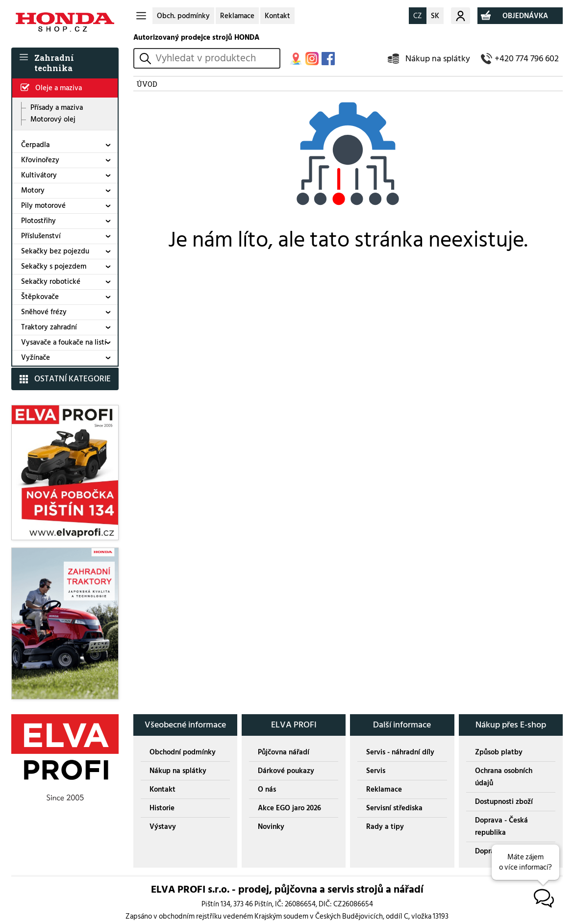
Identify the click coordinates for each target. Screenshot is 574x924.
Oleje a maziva (59, 88)
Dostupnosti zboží (504, 802)
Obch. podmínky (183, 16)
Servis (376, 771)
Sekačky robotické (51, 282)
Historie (162, 808)
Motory (33, 190)
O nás (267, 789)
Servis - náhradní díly (400, 752)
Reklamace (237, 16)
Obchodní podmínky (183, 752)
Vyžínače (36, 358)
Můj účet (461, 16)
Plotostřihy (38, 221)
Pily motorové (43, 206)
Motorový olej (53, 120)
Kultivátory (39, 175)
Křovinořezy (40, 160)
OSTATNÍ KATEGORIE (73, 379)
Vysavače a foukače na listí (64, 342)
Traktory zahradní (49, 327)
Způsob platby (499, 752)
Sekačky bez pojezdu (55, 251)
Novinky (271, 827)
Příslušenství (41, 236)
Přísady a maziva (57, 108)
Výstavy (163, 827)
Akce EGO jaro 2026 (289, 808)
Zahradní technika (54, 63)
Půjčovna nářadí (284, 752)
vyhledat (147, 59)
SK (435, 16)
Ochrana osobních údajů (504, 777)
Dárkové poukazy (286, 771)
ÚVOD (147, 84)
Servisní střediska (394, 808)
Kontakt (277, 16)
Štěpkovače (40, 297)
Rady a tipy (385, 827)
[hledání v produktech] (216, 58)
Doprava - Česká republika (501, 826)
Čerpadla (35, 145)
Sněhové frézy (44, 312)
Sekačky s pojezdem (54, 266)
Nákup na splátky (438, 59)
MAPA (296, 59)
